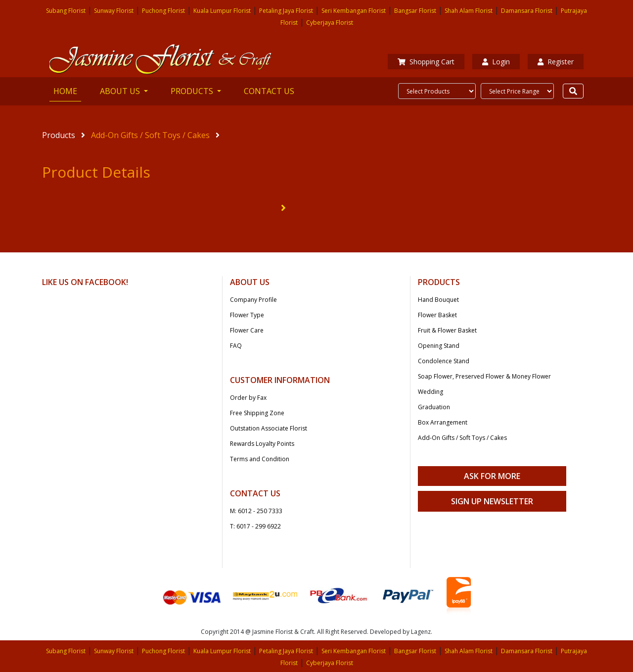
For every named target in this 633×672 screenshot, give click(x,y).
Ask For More (492, 476)
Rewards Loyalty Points (262, 444)
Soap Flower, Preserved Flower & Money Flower (484, 376)
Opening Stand (439, 346)
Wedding (430, 392)
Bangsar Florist (415, 11)
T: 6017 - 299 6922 (255, 526)
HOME (67, 91)
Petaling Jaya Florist (286, 11)
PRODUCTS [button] (193, 91)
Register (556, 62)
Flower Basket (437, 315)
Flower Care (247, 330)
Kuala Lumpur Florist (222, 11)
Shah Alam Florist (469, 11)
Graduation (434, 407)
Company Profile (253, 300)
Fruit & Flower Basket (447, 330)
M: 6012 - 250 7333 (256, 511)
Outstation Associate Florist (269, 428)
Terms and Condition (260, 459)
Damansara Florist (527, 11)
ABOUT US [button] (121, 91)
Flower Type (247, 315)
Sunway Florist (114, 11)
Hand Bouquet (438, 300)
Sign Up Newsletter (492, 501)
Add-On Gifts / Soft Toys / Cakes (150, 135)
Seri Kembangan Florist (354, 11)
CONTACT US (269, 91)
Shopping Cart (426, 62)
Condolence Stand (444, 361)
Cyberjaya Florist (330, 23)
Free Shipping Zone (257, 413)
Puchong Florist (163, 11)
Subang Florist (66, 11)
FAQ (236, 346)
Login (496, 62)
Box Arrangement (443, 422)
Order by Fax (248, 398)
